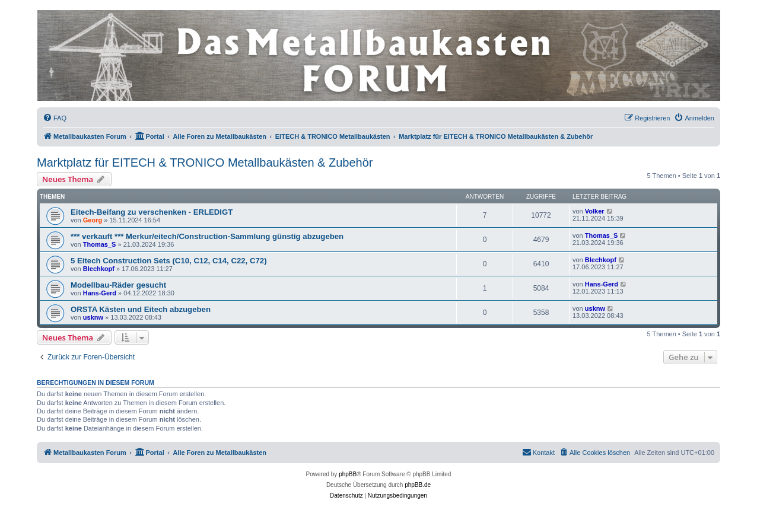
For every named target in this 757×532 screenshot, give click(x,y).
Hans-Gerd (100, 293)
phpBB (348, 474)
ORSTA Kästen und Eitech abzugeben (141, 309)
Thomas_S (100, 244)
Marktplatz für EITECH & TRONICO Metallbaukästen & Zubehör (205, 163)
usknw (93, 317)
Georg (93, 220)
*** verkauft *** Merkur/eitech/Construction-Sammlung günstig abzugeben (207, 236)
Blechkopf (99, 269)
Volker (595, 211)
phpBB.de (418, 485)
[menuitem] (55, 118)
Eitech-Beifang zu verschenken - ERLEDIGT (152, 212)
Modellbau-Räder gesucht (118, 285)
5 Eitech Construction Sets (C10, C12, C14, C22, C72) (169, 261)
